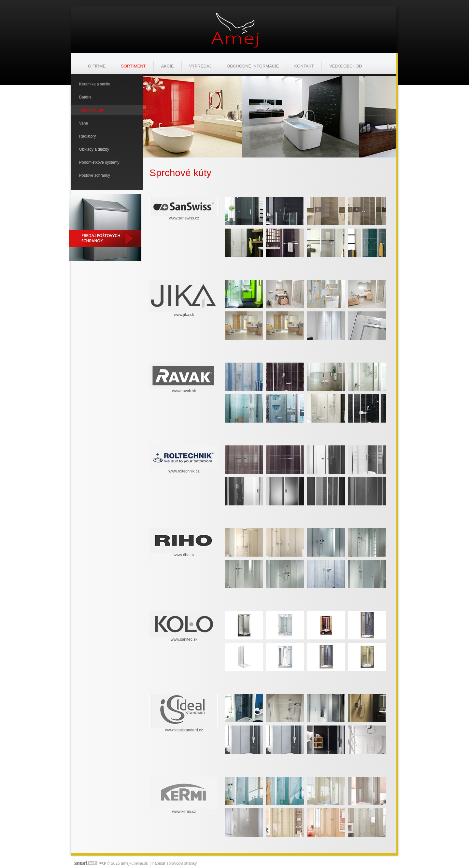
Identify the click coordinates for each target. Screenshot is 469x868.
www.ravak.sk (184, 391)
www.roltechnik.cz (184, 471)
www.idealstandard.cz (184, 730)
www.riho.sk (184, 555)
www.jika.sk (184, 315)
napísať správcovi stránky (175, 863)
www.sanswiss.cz (184, 218)
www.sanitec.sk (184, 639)
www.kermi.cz (184, 812)
